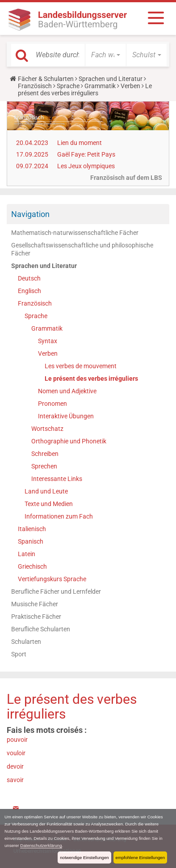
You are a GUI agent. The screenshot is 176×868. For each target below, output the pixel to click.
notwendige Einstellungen (84, 857)
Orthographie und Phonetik (69, 441)
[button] (106, 55)
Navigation (30, 214)
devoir (15, 766)
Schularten (26, 642)
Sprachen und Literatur (111, 79)
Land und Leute (46, 491)
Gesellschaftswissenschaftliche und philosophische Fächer (82, 249)
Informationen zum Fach (59, 516)
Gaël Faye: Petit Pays (86, 154)
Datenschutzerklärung (41, 845)
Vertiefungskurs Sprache (52, 579)
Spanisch (31, 541)
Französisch (35, 86)
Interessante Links (57, 479)
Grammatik (100, 86)
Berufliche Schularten (41, 629)
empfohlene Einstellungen (140, 857)
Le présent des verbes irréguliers (91, 379)
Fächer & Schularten (46, 79)
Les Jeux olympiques (86, 166)
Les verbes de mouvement (81, 366)
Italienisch (32, 529)
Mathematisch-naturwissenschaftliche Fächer (75, 233)
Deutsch (29, 278)
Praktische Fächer (36, 617)
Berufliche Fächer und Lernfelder (56, 591)
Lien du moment (80, 143)
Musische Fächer (35, 604)
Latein (27, 554)
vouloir (16, 753)
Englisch (29, 291)
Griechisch (32, 566)
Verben (130, 86)
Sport (19, 654)
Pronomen (52, 404)
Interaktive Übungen (66, 416)
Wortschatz (47, 429)
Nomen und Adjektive (67, 391)
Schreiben (45, 454)
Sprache (68, 86)
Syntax (48, 341)
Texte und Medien (49, 504)
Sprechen (44, 466)
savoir (15, 780)
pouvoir (17, 740)
